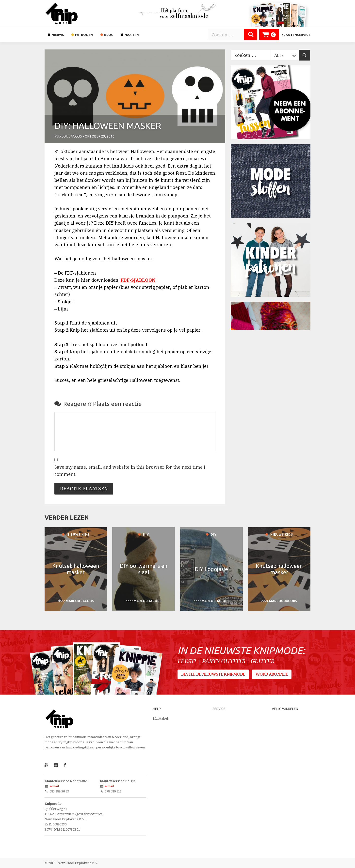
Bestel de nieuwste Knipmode (213, 674)
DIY (144, 535)
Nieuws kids (76, 535)
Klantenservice (296, 35)
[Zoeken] (251, 35)
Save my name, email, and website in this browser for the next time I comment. (130, 471)
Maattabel (160, 719)
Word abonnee (272, 674)
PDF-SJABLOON (138, 280)
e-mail (54, 786)
